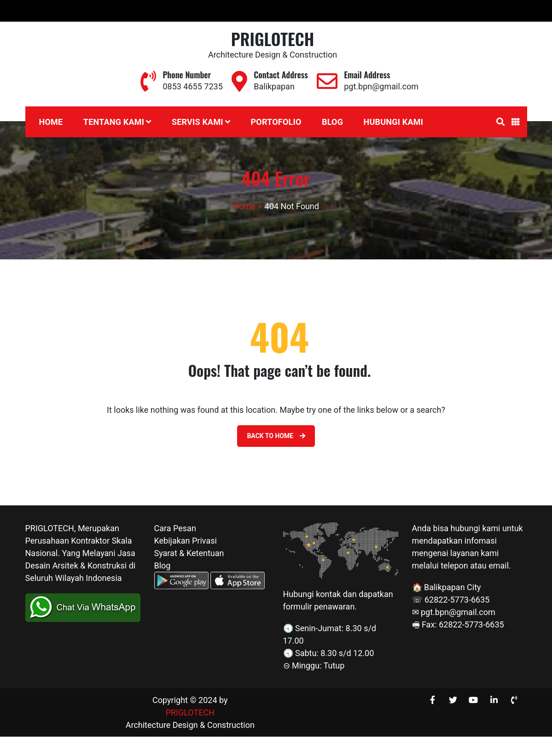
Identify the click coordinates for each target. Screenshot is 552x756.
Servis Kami (198, 122)
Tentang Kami (114, 122)
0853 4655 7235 (348, 11)
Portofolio (276, 122)
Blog (332, 122)
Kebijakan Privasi (186, 541)
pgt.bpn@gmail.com (434, 11)
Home (51, 122)
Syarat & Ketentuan (189, 553)
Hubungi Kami (394, 122)
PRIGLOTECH (273, 38)
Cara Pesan (175, 528)
